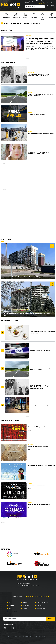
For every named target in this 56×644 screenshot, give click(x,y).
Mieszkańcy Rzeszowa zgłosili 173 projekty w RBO (41, 134)
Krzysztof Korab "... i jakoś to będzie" (38, 427)
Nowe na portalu (8, 62)
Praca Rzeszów (41, 608)
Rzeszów (29, 36)
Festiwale (31, 483)
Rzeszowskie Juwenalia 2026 (36, 485)
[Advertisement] (28, 175)
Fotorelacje (6, 240)
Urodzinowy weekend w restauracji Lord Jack (42, 405)
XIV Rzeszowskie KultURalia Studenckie (39, 504)
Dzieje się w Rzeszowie (10, 421)
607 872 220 (22, 585)
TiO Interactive (44, 636)
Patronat (25, 608)
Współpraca (26, 605)
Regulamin (39, 605)
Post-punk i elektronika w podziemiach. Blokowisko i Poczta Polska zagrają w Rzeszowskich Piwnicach (39, 76)
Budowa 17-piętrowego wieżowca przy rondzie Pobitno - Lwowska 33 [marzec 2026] (27, 314)
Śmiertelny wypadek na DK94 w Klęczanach (41, 350)
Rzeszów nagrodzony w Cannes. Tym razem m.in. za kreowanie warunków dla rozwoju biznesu (40, 41)
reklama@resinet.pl (34, 585)
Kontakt (11, 608)
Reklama (25, 602)
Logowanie (11, 605)
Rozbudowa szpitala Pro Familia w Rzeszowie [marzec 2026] (21, 277)
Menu (52, 6)
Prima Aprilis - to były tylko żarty (37, 114)
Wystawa (30, 425)
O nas (10, 602)
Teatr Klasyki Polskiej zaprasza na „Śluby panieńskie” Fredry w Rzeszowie (39, 153)
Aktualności (31, 72)
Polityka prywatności (42, 602)
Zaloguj (47, 6)
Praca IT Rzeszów (13, 611)
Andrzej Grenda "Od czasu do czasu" (38, 446)
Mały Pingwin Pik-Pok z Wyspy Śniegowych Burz (41, 466)
